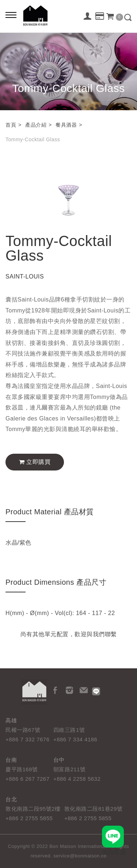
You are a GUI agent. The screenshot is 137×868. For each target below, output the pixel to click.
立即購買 (35, 462)
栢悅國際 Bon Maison (35, 16)
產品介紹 (36, 125)
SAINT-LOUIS (25, 276)
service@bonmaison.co (80, 856)
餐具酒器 (66, 125)
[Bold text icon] (11, 15)
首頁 (11, 125)
